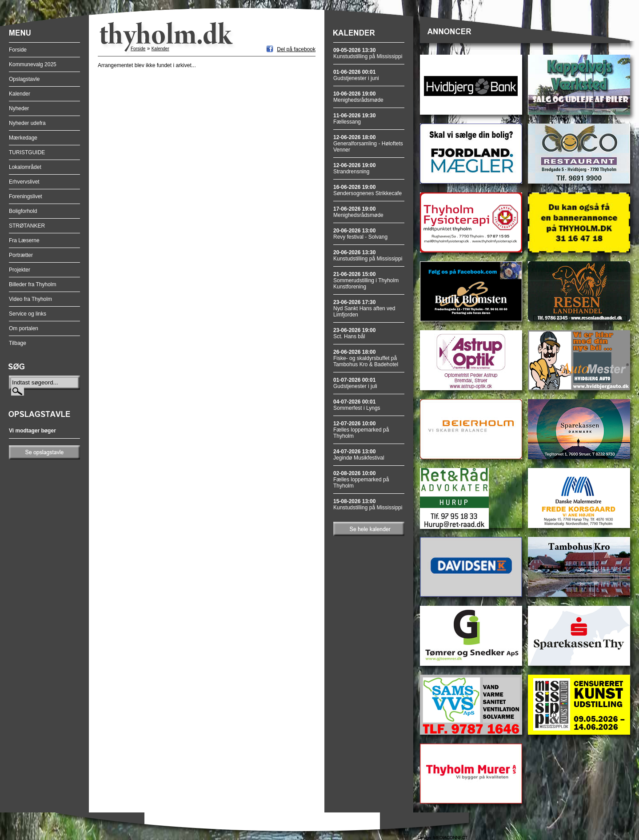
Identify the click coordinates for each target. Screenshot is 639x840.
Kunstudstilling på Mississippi (368, 53)
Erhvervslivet (24, 182)
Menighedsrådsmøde (358, 97)
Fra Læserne (24, 240)
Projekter (20, 270)
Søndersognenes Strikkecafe (367, 190)
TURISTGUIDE (27, 152)
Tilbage (18, 343)
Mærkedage (23, 138)
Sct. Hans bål (354, 333)
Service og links (28, 314)
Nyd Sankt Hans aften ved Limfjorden (364, 308)
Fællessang (354, 119)
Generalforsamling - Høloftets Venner (368, 144)
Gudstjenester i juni (356, 75)
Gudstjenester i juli (355, 383)
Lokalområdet (25, 167)
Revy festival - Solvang (360, 234)
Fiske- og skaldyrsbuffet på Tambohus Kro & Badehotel (366, 358)
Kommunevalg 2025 (33, 64)
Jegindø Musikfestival (359, 455)
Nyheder (19, 108)
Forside (18, 50)
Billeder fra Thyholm (33, 284)
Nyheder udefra (27, 123)
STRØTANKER (27, 226)
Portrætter (21, 255)
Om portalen (24, 328)
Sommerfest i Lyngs (357, 405)
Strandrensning (354, 168)
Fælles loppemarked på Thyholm (361, 430)
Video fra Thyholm (30, 299)
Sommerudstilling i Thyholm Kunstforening (366, 280)
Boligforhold (23, 211)
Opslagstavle (24, 79)
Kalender (20, 94)
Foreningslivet (26, 196)
